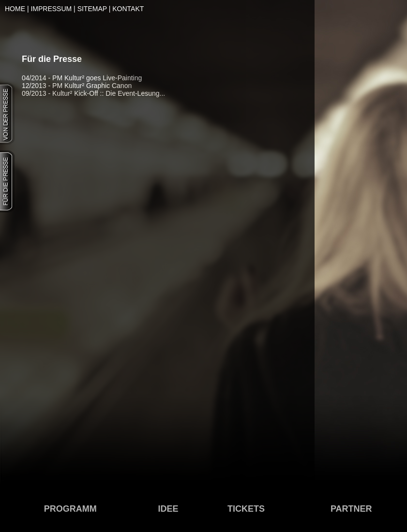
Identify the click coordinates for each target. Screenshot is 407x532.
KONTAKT (128, 9)
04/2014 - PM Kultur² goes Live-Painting (82, 78)
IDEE (168, 509)
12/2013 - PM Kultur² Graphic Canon (77, 86)
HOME (15, 9)
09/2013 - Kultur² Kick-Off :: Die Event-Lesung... (93, 93)
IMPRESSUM (51, 9)
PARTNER (351, 509)
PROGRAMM (70, 509)
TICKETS (246, 509)
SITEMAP (92, 9)
